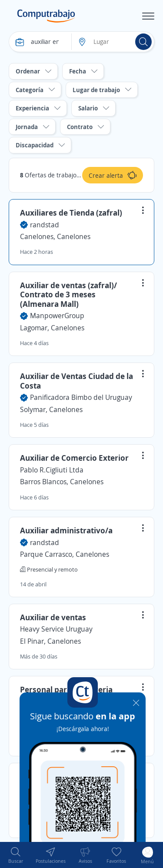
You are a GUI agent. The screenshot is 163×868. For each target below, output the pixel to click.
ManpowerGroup (57, 316)
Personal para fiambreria (66, 689)
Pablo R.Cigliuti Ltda (52, 470)
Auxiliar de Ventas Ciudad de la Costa (77, 381)
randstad (45, 225)
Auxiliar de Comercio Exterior (74, 458)
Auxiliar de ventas (53, 617)
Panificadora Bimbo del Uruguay (81, 397)
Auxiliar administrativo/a (66, 530)
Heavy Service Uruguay (56, 629)
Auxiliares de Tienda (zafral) (71, 213)
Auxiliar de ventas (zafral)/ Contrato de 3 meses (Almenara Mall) (68, 294)
